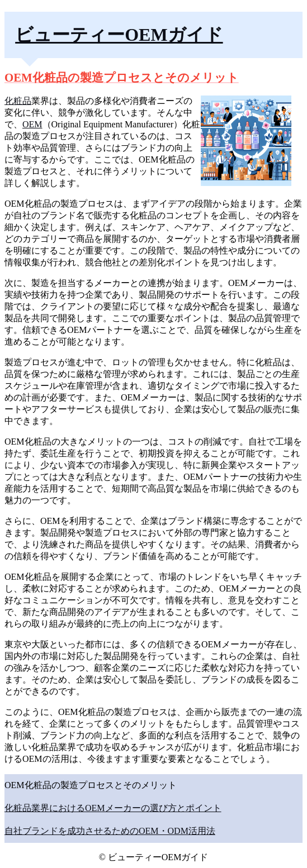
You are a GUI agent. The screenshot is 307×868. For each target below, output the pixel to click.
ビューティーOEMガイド (119, 35)
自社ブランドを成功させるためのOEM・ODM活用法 (110, 831)
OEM (32, 124)
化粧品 (18, 101)
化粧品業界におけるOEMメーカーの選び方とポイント (113, 808)
